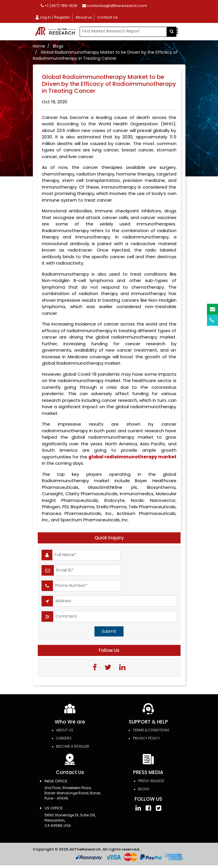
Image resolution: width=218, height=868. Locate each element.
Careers (64, 738)
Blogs (58, 46)
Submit (109, 631)
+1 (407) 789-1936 (59, 6)
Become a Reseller (73, 746)
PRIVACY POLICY (146, 738)
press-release (151, 781)
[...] (123, 32)
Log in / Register (52, 17)
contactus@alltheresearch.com (115, 6)
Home (39, 46)
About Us (65, 730)
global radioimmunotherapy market (132, 457)
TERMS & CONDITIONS (151, 730)
